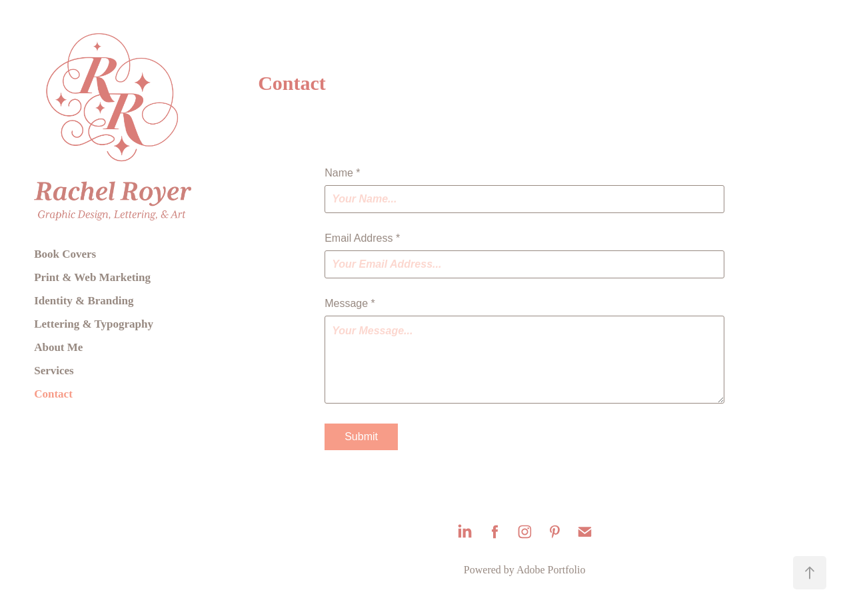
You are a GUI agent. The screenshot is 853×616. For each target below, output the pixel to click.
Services (54, 371)
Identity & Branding (84, 301)
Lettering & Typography (94, 324)
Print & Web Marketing (92, 277)
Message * (350, 304)
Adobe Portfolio (551, 570)
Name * (342, 173)
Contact (53, 394)
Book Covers (65, 254)
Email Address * (362, 238)
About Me (58, 347)
